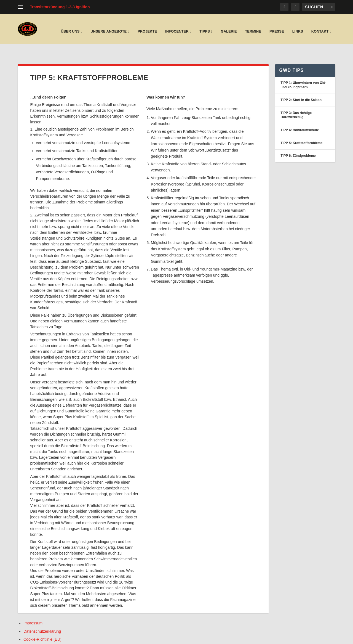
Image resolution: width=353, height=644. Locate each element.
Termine (253, 26)
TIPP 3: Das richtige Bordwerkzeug (296, 101)
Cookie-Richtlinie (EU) (42, 625)
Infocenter (177, 26)
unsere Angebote (109, 26)
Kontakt (320, 26)
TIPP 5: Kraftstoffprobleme (302, 129)
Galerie (229, 26)
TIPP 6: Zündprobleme (298, 141)
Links (298, 26)
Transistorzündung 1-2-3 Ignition (60, 7)
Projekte (147, 26)
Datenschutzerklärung (42, 617)
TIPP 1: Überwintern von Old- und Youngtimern (304, 71)
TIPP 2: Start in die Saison (301, 86)
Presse (277, 26)
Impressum (33, 609)
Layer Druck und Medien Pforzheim (67, 638)
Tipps (205, 26)
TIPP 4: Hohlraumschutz (300, 116)
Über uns (70, 26)
